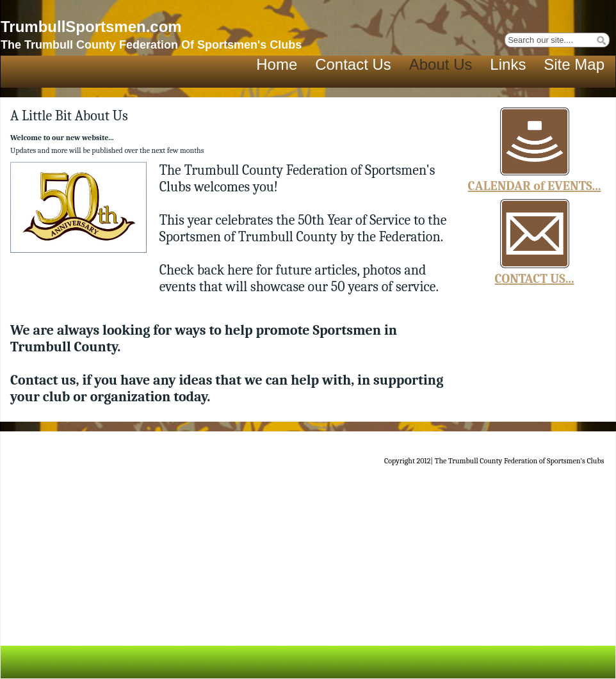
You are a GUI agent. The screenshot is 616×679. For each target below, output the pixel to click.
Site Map (574, 64)
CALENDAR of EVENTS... (535, 186)
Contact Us (353, 64)
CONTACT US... (534, 279)
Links (508, 64)
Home (277, 64)
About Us (441, 64)
